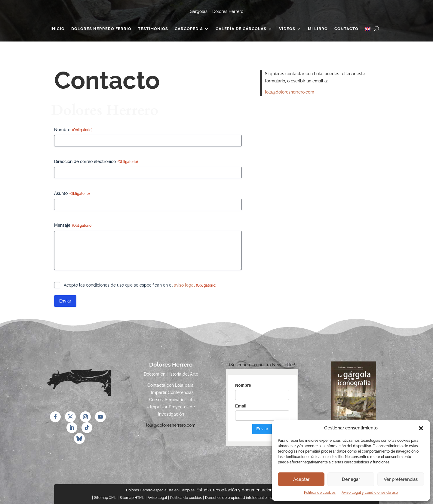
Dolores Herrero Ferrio (101, 29)
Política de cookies (320, 493)
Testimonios (153, 29)
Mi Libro (318, 29)
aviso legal (185, 285)
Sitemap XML (105, 498)
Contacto (346, 29)
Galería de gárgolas (241, 29)
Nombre (73, 130)
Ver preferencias (401, 479)
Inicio (58, 29)
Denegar (351, 479)
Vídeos (287, 29)
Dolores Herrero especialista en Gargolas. (161, 490)
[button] (421, 428)
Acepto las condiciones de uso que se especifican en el (140, 285)
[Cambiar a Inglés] (368, 30)
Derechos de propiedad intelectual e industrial (244, 498)
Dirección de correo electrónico (96, 162)
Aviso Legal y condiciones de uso (370, 493)
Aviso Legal (157, 498)
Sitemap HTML (132, 498)
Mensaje (73, 226)
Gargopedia (189, 29)
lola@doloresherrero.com (290, 92)
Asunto (72, 194)
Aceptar (301, 479)
